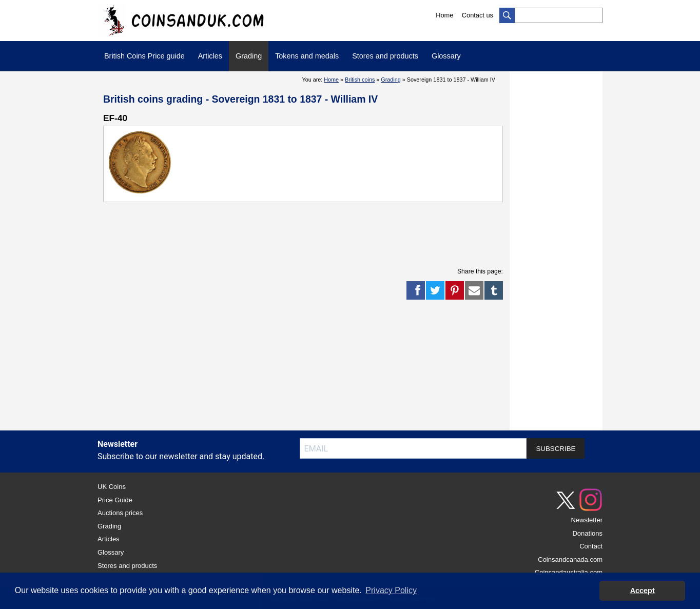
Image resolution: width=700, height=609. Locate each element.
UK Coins (112, 487)
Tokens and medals (307, 56)
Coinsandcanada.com (570, 559)
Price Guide (115, 500)
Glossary (446, 56)
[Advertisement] (303, 233)
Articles (210, 56)
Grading (249, 56)
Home (444, 15)
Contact (591, 546)
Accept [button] (643, 591)
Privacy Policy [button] (391, 590)
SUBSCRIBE (556, 449)
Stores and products (385, 56)
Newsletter (587, 520)
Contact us (478, 15)
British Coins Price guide (144, 56)
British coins (360, 80)
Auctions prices (120, 513)
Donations (587, 533)
